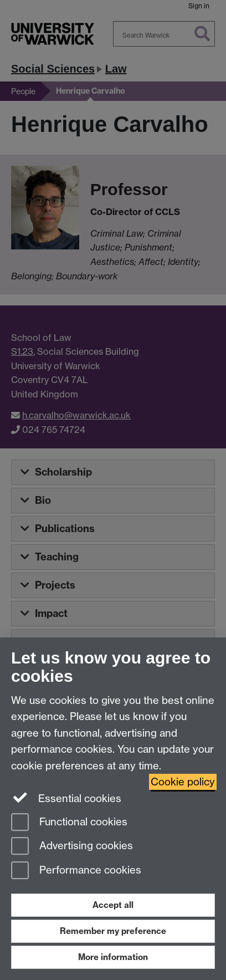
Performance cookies (76, 871)
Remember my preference (113, 931)
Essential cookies (66, 798)
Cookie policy (183, 782)
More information (113, 957)
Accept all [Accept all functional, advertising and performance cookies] (113, 905)
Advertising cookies (72, 847)
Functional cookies (69, 823)
